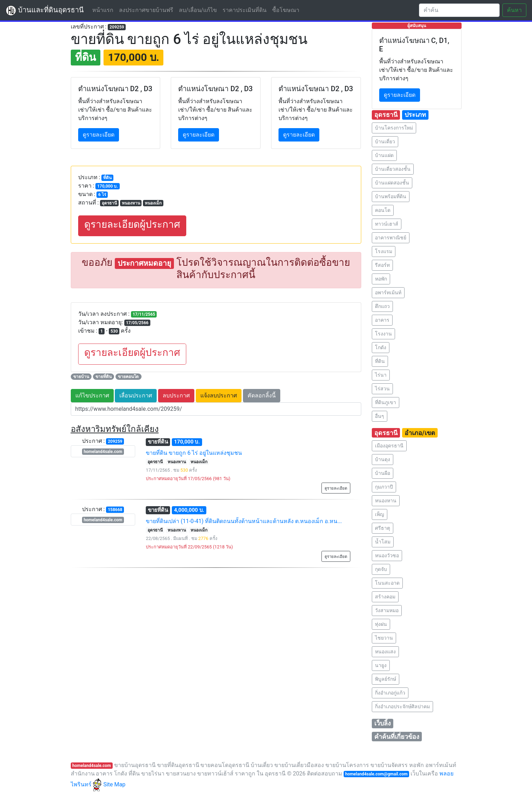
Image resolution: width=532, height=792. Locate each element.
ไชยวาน (384, 638)
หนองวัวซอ (387, 555)
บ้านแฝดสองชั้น (392, 183)
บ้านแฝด (384, 155)
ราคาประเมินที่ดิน (245, 10)
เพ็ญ (380, 514)
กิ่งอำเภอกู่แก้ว (390, 693)
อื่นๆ (380, 416)
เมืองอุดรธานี (389, 446)
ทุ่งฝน (381, 624)
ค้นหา (514, 10)
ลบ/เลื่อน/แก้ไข (198, 10)
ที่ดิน (380, 361)
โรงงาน (383, 334)
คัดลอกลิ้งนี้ (262, 395)
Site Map (114, 784)
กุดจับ (381, 569)
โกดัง (381, 347)
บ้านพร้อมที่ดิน (391, 196)
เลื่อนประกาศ (136, 395)
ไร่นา (381, 375)
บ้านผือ (383, 473)
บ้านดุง (383, 459)
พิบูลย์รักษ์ (386, 679)
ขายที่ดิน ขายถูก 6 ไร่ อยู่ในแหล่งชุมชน (194, 453)
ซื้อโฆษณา (286, 10)
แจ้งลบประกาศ (219, 395)
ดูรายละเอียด (99, 135)
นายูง (381, 665)
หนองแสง (385, 652)
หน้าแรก (104, 10)
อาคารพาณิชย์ (391, 238)
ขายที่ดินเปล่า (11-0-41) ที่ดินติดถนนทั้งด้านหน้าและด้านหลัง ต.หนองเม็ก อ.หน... (244, 521)
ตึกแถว (382, 306)
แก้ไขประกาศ (92, 395)
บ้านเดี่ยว (385, 142)
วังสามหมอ (387, 610)
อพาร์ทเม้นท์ (388, 293)
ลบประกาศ (176, 395)
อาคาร (382, 320)
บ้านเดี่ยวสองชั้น (393, 169)
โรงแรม (384, 251)
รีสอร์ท (382, 265)
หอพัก (381, 279)
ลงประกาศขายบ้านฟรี (146, 10)
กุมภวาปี (384, 487)
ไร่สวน (382, 389)
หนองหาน (386, 501)
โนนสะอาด (387, 583)
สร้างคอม (385, 597)
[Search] (459, 10)
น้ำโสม (383, 542)
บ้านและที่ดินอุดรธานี (45, 11)
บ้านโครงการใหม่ (394, 128)
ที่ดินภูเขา (386, 402)
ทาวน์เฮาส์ (387, 224)
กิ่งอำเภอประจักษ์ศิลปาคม (402, 706)
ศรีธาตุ (383, 528)
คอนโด (383, 210)
